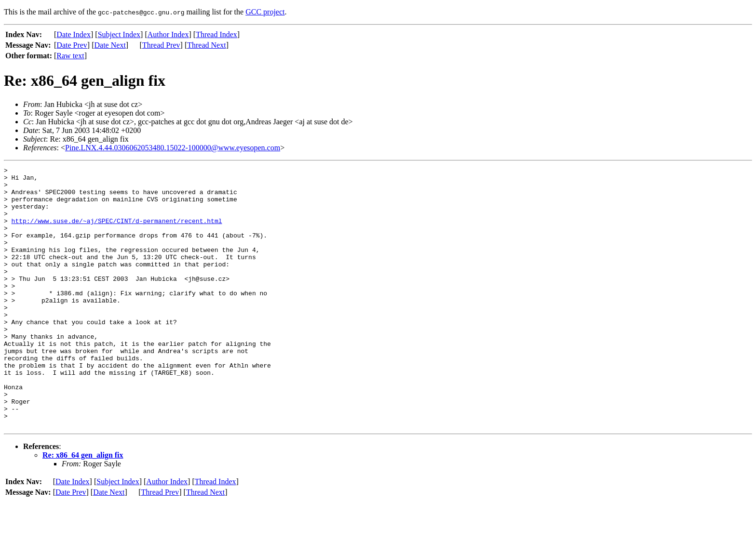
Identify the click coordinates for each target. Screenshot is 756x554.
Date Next (110, 45)
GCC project (265, 12)
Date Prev (72, 45)
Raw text (70, 56)
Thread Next (206, 45)
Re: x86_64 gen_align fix (83, 507)
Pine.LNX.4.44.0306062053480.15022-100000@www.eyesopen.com (173, 148)
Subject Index (119, 34)
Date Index (74, 34)
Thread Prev (161, 45)
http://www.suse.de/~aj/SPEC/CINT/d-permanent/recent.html (117, 232)
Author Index (168, 34)
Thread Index (216, 34)
